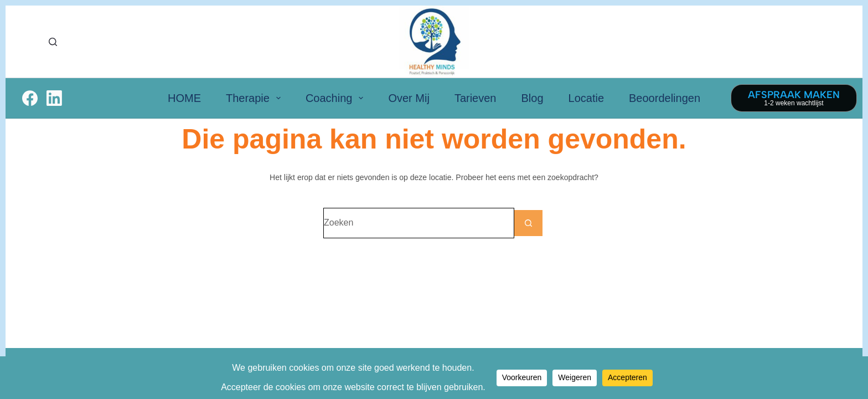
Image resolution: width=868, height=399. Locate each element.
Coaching (337, 98)
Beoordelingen (665, 98)
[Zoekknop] (529, 223)
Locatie (587, 98)
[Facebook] (30, 98)
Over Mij (409, 98)
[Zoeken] (53, 42)
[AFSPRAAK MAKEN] (794, 98)
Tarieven (476, 98)
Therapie (255, 98)
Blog (532, 98)
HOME (184, 98)
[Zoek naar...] (419, 223)
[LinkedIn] (54, 98)
